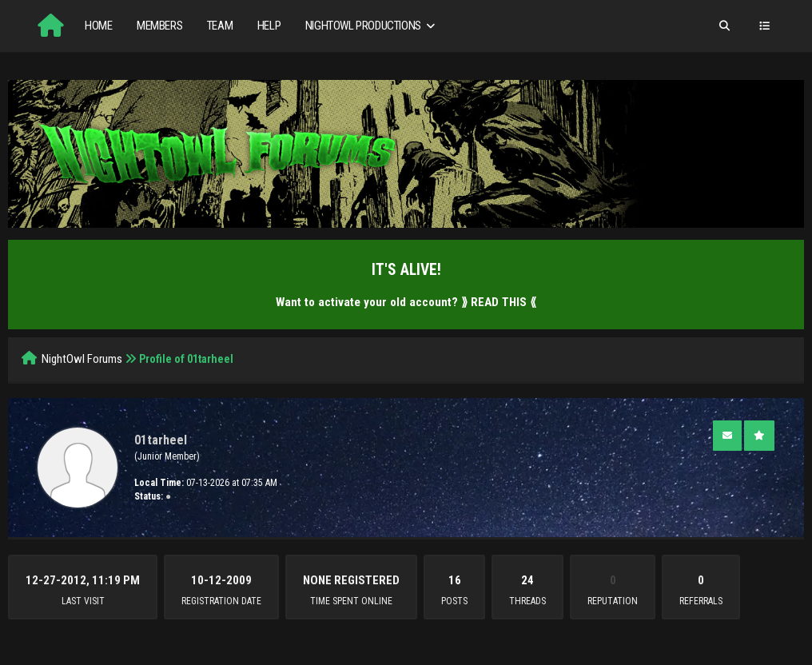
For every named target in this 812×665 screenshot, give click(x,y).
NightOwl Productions (372, 26)
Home (98, 26)
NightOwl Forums (82, 359)
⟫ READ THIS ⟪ (499, 302)
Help (269, 26)
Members (159, 26)
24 (527, 580)
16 (455, 580)
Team (220, 26)
